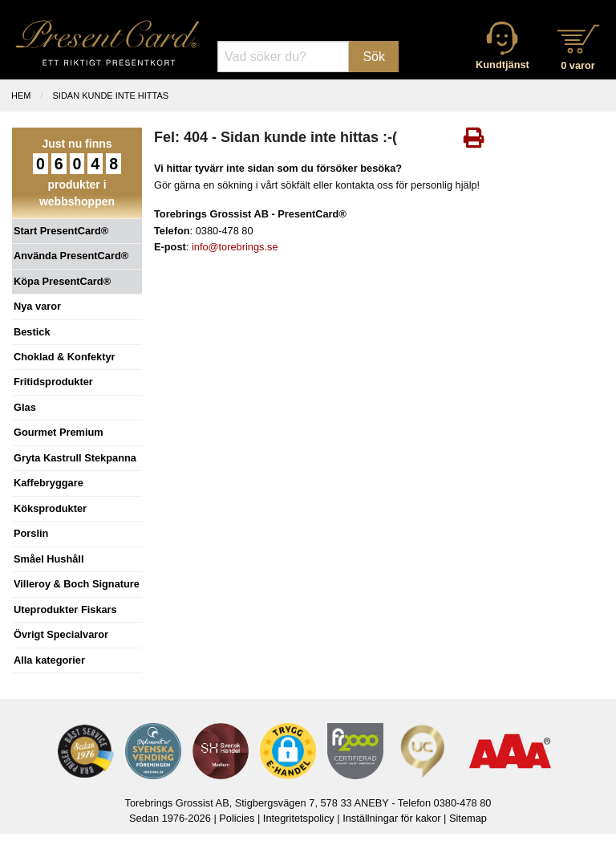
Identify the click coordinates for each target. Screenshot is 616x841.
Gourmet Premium (59, 432)
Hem (21, 95)
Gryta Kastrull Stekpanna (75, 458)
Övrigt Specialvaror (61, 634)
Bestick (32, 332)
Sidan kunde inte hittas (111, 95)
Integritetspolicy (299, 818)
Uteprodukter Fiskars (65, 609)
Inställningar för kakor (391, 818)
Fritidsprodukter (53, 382)
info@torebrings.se (235, 247)
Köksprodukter (50, 508)
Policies (237, 818)
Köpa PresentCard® (62, 281)
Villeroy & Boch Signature (77, 584)
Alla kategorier (49, 660)
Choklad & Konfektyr (65, 357)
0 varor (578, 65)
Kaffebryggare (49, 483)
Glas (25, 407)
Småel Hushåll (49, 559)
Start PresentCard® (61, 231)
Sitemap (468, 818)
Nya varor (37, 306)
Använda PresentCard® (71, 256)
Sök (374, 57)
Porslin (31, 533)
